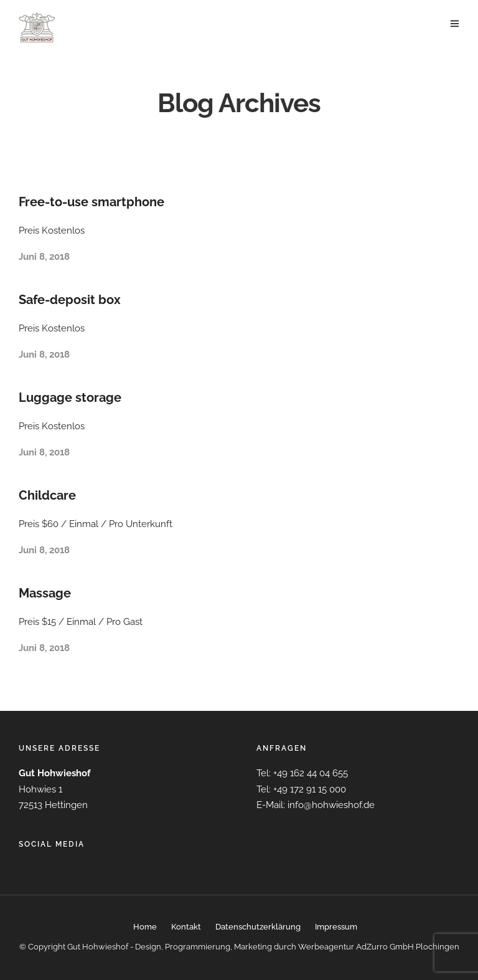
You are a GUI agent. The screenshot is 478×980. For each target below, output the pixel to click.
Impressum (336, 927)
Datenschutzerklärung (258, 927)
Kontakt (186, 927)
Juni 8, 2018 (44, 257)
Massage (45, 593)
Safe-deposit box (70, 300)
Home (145, 927)
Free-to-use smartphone (91, 202)
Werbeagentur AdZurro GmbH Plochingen (379, 947)
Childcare (47, 495)
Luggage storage (70, 397)
